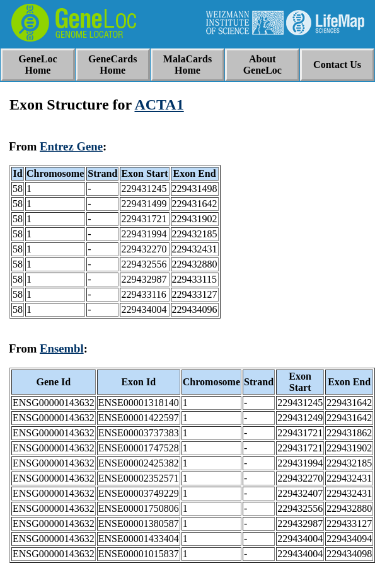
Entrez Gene (71, 146)
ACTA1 (159, 105)
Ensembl (62, 348)
